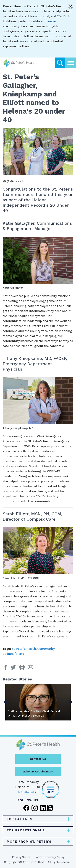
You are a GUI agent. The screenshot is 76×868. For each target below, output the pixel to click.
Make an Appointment (38, 771)
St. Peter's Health (24, 649)
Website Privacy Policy (50, 857)
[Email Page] (32, 669)
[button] (24, 669)
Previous (5, 702)
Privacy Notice (21, 857)
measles (51, 21)
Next (71, 702)
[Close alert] (70, 6)
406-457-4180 (28, 792)
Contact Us (38, 759)
